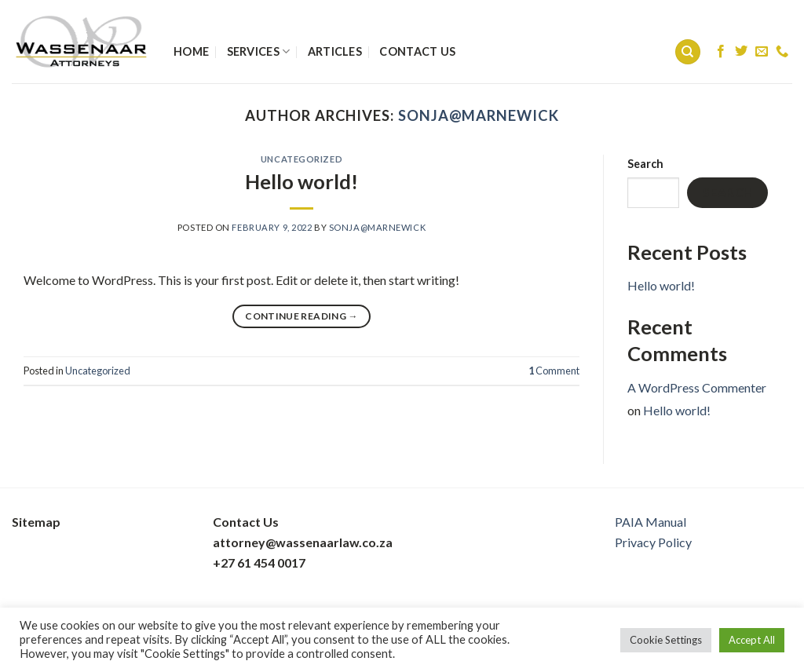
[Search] (688, 52)
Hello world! (301, 181)
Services (259, 51)
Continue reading (301, 316)
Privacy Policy (653, 542)
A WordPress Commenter (697, 387)
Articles (335, 51)
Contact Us (417, 51)
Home (191, 51)
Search (645, 164)
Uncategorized (301, 159)
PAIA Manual (651, 522)
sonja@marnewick (479, 115)
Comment (554, 371)
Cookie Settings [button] (666, 640)
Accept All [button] (752, 640)
